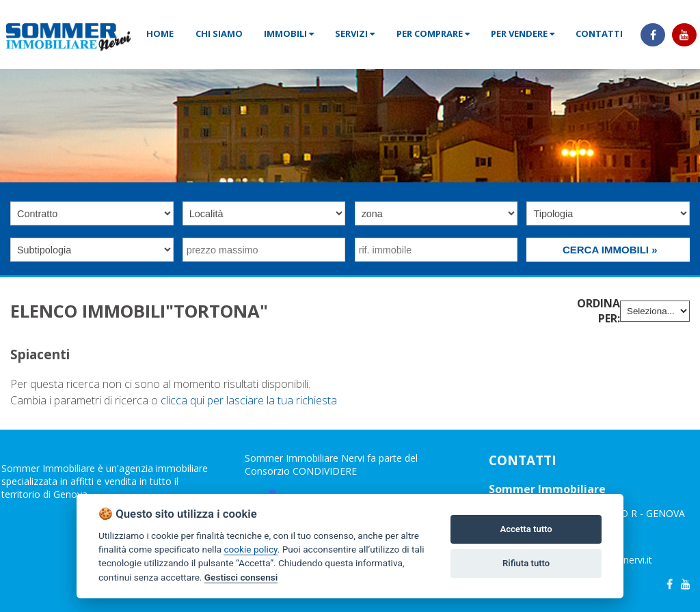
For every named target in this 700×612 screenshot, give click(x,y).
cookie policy (250, 549)
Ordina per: (598, 311)
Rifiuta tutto (526, 563)
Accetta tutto (526, 529)
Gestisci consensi (241, 577)
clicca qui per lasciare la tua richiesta (249, 400)
